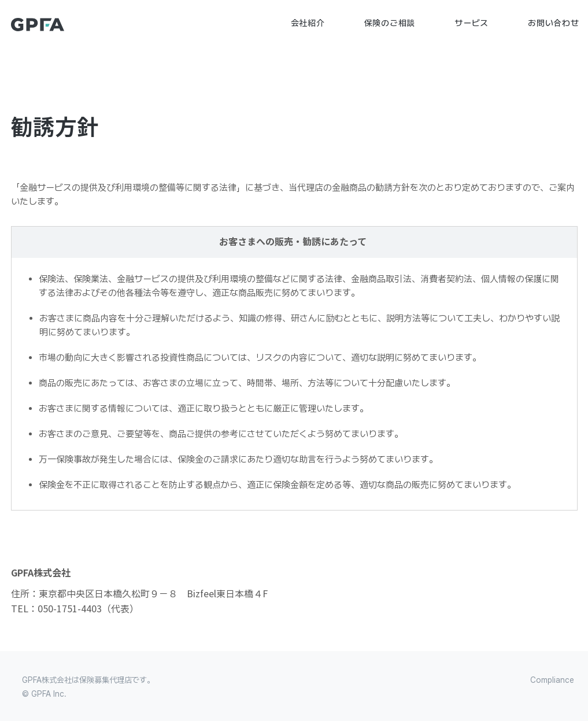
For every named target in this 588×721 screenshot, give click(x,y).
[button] (308, 23)
